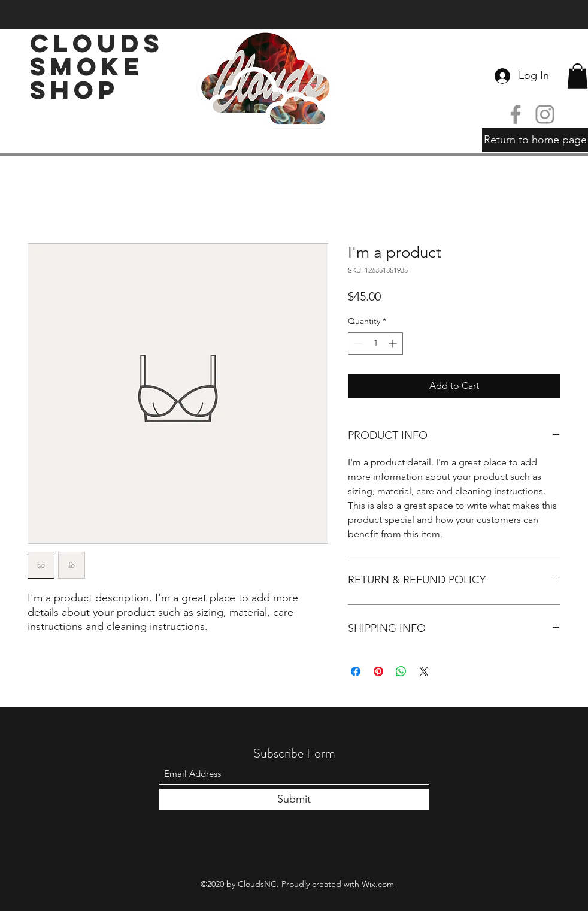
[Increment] (394, 343)
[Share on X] (424, 671)
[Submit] (294, 799)
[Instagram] (545, 114)
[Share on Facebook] (356, 671)
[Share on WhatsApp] (401, 671)
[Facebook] (516, 114)
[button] (578, 76)
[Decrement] (357, 343)
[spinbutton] (375, 343)
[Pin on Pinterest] (378, 671)
